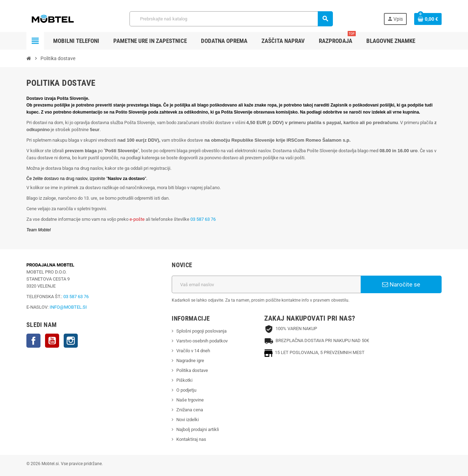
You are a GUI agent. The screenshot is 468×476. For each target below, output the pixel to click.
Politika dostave (192, 370)
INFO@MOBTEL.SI (68, 307)
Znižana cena (190, 410)
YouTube (52, 341)
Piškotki (184, 380)
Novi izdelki (188, 420)
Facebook (33, 341)
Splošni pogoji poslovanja (201, 331)
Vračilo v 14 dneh (193, 351)
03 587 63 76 (203, 219)
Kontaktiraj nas (191, 439)
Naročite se (401, 284)
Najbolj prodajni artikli (198, 429)
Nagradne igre (190, 361)
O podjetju (186, 390)
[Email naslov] (266, 284)
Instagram (71, 341)
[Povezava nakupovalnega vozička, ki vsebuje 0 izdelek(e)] (428, 19)
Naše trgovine (190, 400)
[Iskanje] (231, 19)
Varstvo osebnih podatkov (202, 341)
